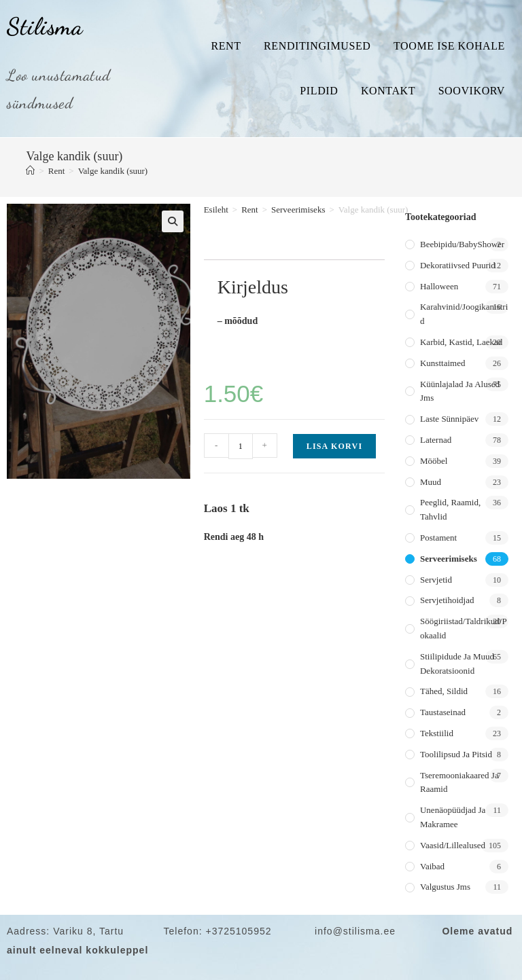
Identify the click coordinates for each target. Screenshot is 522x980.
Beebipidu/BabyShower (462, 244)
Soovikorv (472, 91)
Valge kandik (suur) (113, 171)
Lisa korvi (335, 446)
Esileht (216, 210)
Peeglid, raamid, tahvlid (450, 509)
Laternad (436, 440)
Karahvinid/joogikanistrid (464, 314)
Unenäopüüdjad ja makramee (453, 817)
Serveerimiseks (298, 210)
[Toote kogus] (241, 446)
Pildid (319, 91)
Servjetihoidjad (447, 600)
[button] (173, 221)
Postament (438, 538)
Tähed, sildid (444, 691)
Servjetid (436, 580)
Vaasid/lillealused (453, 845)
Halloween (439, 286)
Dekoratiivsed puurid (458, 265)
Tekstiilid (437, 733)
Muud (431, 482)
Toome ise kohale (449, 46)
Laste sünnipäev (449, 419)
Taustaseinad (443, 712)
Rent (226, 46)
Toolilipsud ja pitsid (456, 754)
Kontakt (388, 91)
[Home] (30, 171)
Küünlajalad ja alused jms (460, 391)
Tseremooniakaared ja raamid (459, 782)
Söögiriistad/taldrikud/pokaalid (464, 628)
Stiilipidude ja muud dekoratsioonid (457, 664)
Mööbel (434, 461)
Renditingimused (317, 46)
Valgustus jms (445, 887)
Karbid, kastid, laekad (461, 342)
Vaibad (432, 866)
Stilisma (45, 26)
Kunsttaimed (442, 363)
